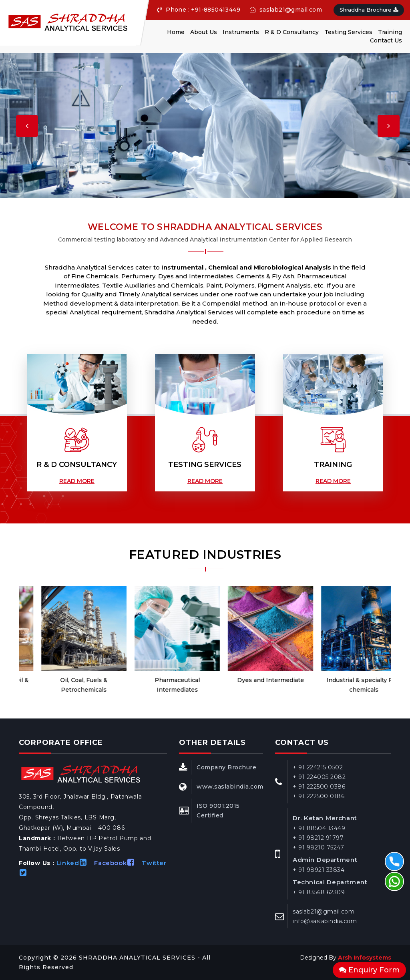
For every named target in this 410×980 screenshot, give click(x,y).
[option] (65, 640)
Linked (74, 863)
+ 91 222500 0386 (319, 787)
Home (176, 32)
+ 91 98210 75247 (318, 847)
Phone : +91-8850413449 (199, 10)
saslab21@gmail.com (286, 10)
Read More (77, 481)
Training (390, 32)
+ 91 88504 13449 (319, 828)
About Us (204, 32)
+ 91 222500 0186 (319, 796)
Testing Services (348, 32)
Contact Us (386, 40)
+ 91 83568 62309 (319, 892)
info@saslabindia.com (325, 921)
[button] (16, 123)
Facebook (117, 863)
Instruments (241, 32)
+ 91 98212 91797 (318, 838)
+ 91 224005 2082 (319, 777)
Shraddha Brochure (369, 10)
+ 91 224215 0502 (318, 767)
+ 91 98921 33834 (319, 870)
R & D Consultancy (292, 32)
